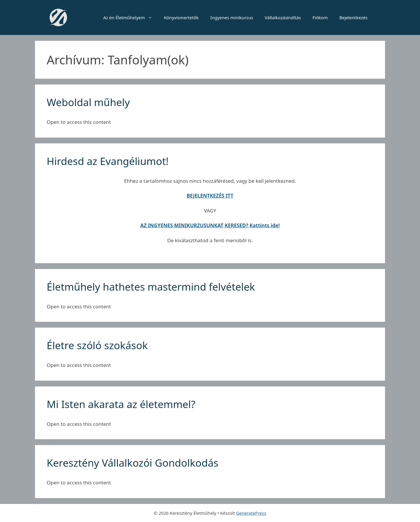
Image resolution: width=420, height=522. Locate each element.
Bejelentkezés (353, 17)
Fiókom (320, 17)
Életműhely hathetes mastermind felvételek (151, 287)
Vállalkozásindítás (283, 17)
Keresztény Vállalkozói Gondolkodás (133, 463)
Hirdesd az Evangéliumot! (108, 161)
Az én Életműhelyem (131, 17)
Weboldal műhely (88, 102)
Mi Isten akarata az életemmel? (121, 404)
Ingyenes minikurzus (232, 17)
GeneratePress (251, 513)
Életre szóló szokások (97, 345)
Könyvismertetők (181, 17)
